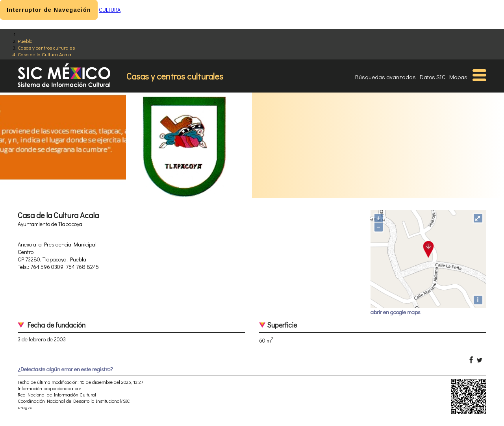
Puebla (25, 41)
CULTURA (110, 10)
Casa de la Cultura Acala (44, 54)
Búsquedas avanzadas (385, 77)
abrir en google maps (396, 312)
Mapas (458, 77)
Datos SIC (433, 77)
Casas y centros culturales (46, 47)
